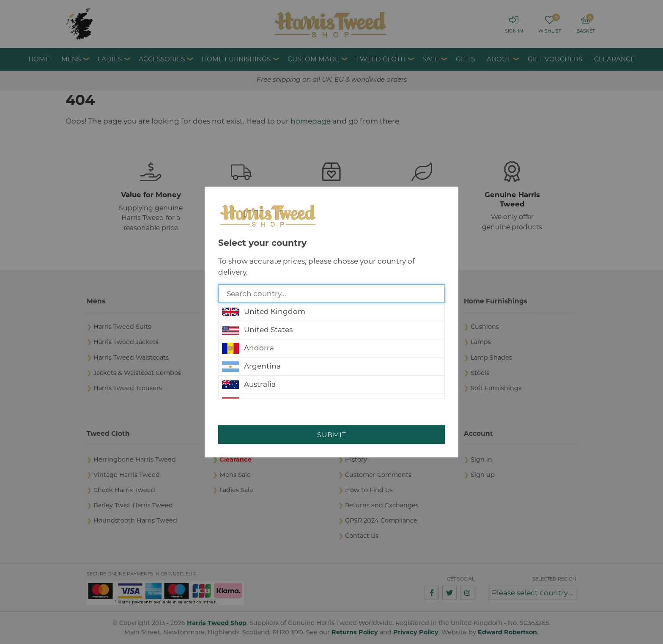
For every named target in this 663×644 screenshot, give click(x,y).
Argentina (251, 366)
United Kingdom (264, 312)
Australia (249, 385)
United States (257, 330)
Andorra (248, 348)
